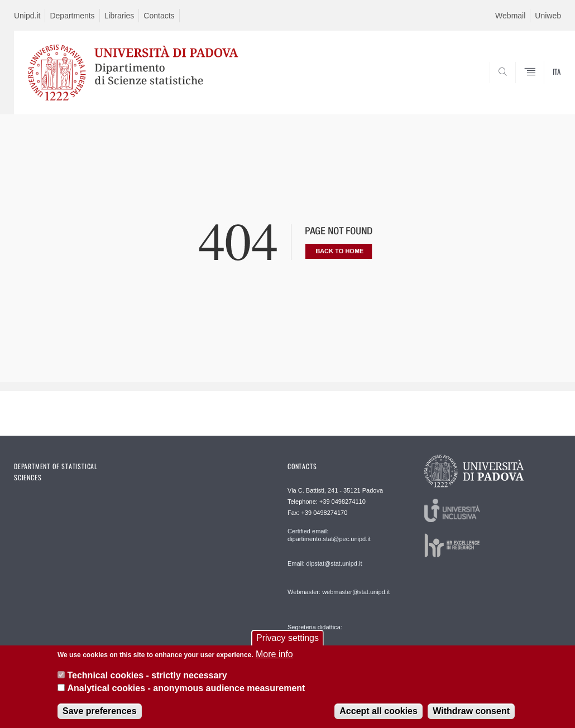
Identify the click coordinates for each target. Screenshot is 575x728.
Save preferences (100, 712)
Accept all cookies (378, 712)
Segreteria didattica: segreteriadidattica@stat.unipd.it (331, 638)
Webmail (510, 16)
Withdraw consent (471, 712)
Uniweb (548, 16)
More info (274, 655)
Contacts (159, 16)
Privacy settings (287, 639)
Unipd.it (27, 16)
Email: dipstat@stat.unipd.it (325, 563)
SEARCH (515, 88)
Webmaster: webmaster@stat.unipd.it (339, 592)
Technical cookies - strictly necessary (147, 676)
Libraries (119, 16)
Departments (72, 16)
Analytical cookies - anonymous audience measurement (186, 689)
